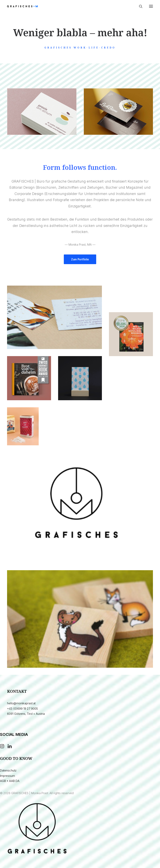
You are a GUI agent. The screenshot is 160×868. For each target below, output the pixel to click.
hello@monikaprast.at (21, 703)
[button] (151, 6)
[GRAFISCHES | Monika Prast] (37, 6)
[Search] (139, 6)
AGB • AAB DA (10, 781)
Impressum (7, 776)
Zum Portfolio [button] (80, 259)
